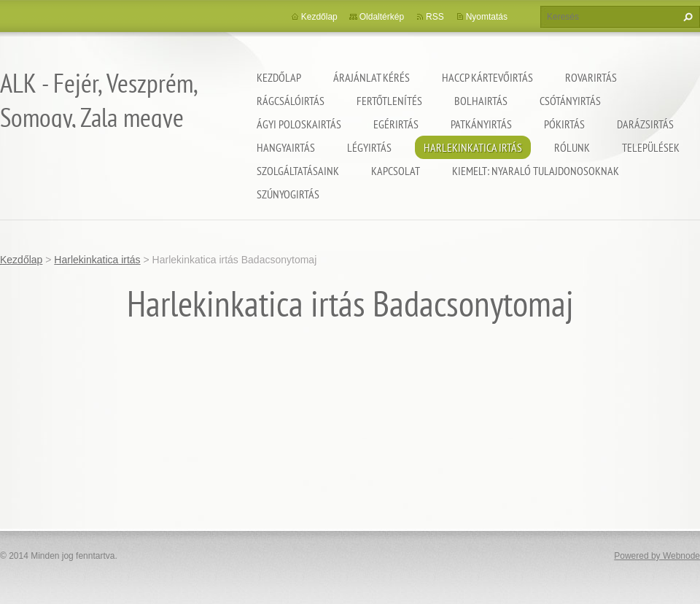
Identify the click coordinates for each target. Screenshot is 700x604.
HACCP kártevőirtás (487, 77)
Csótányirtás (570, 101)
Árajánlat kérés (372, 77)
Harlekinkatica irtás (473, 147)
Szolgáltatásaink (298, 171)
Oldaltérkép (382, 17)
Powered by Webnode (657, 556)
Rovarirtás (591, 77)
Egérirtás (396, 124)
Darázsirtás (645, 124)
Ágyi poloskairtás (299, 124)
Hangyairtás (286, 147)
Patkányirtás (481, 124)
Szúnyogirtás (288, 194)
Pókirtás (564, 124)
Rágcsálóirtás (291, 101)
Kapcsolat (396, 171)
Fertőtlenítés (389, 101)
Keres (686, 17)
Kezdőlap (279, 77)
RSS (435, 17)
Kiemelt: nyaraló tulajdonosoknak (536, 171)
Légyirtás (369, 147)
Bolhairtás (481, 101)
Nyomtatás (487, 17)
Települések (651, 147)
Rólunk (572, 147)
